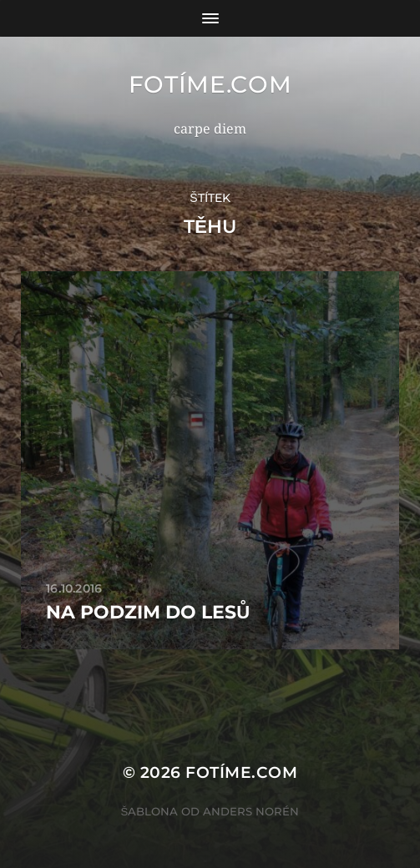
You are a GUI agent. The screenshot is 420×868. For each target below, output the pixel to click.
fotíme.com (210, 84)
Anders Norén (251, 811)
